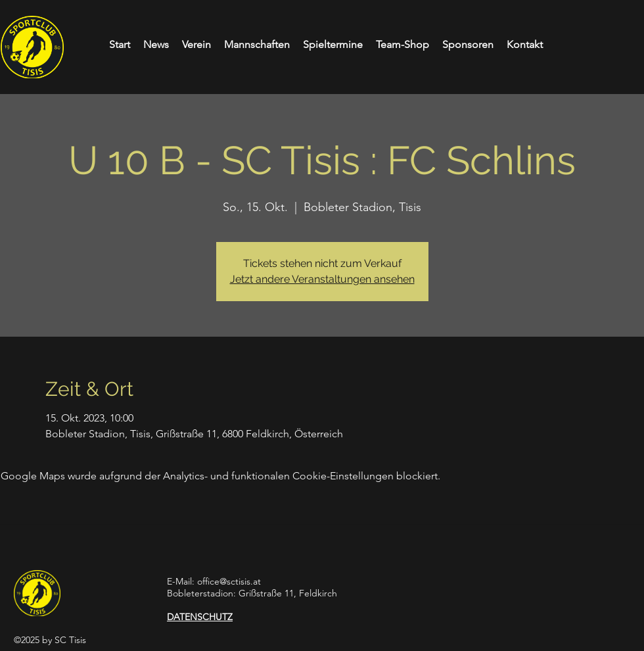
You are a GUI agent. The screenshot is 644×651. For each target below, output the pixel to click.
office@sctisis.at (229, 581)
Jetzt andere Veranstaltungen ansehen (322, 279)
